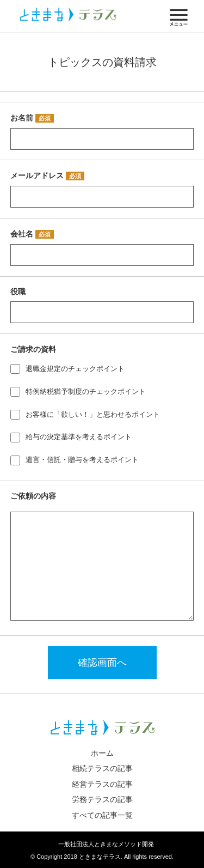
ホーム (102, 753)
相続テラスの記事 (102, 768)
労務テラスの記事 (102, 799)
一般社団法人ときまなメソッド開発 (106, 844)
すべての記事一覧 (102, 815)
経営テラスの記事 (102, 784)
